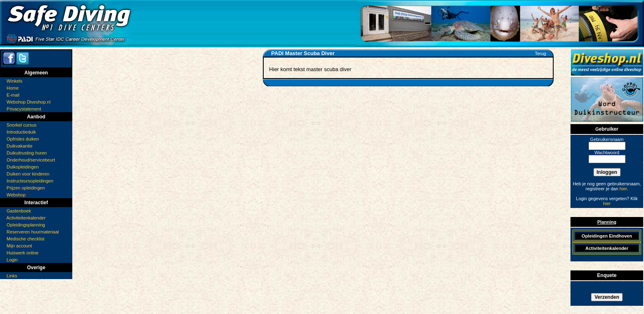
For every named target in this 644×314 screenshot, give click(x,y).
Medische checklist (25, 239)
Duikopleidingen (23, 167)
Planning (607, 222)
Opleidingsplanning (26, 225)
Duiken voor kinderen (28, 174)
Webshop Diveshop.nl (29, 102)
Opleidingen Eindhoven (607, 236)
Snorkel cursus (22, 125)
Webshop (16, 195)
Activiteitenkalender (26, 218)
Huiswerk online (23, 253)
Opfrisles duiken (23, 139)
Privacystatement (24, 109)
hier (623, 189)
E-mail (13, 95)
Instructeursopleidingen (30, 181)
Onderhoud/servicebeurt (31, 160)
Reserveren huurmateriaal (33, 232)
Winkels (15, 81)
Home (13, 88)
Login (12, 260)
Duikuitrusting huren (27, 153)
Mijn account (19, 246)
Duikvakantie (20, 146)
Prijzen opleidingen (26, 188)
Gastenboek (19, 211)
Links (12, 276)
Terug (540, 53)
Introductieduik (21, 132)
